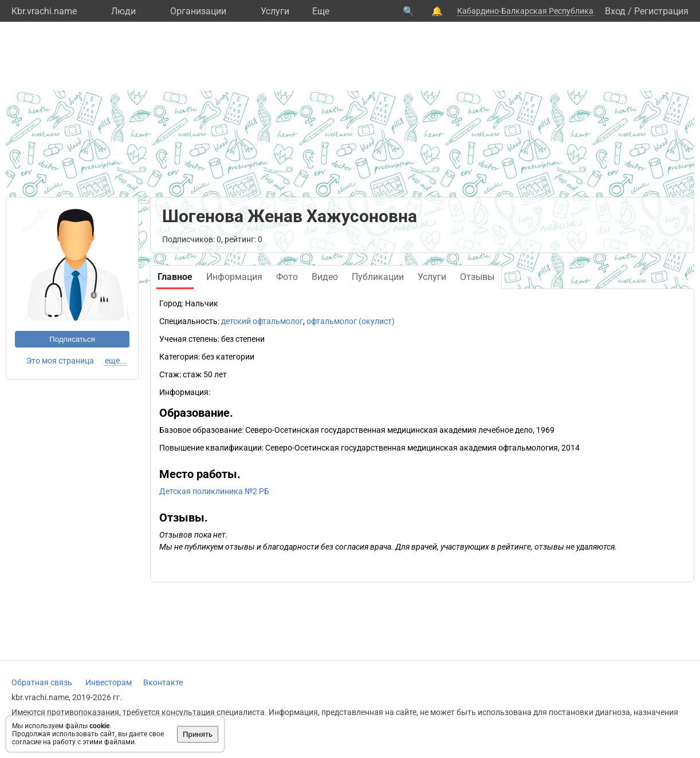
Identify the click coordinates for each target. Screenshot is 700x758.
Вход (615, 11)
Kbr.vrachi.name (44, 11)
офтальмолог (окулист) (351, 321)
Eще (321, 11)
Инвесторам (109, 682)
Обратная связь (42, 682)
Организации (198, 11)
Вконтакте (163, 682)
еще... (116, 361)
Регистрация (661, 11)
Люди (123, 11)
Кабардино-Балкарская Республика (525, 11)
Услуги (275, 11)
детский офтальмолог (262, 321)
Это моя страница (60, 361)
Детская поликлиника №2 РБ (214, 491)
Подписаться (72, 339)
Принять (198, 734)
